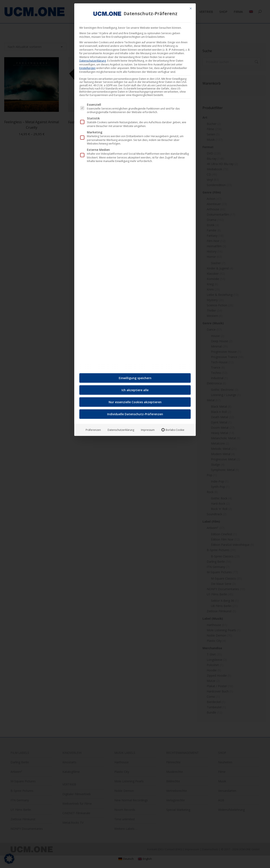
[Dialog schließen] (191, 7)
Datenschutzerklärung (93, 59)
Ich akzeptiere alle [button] (135, 388)
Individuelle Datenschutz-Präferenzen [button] (135, 412)
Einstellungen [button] (87, 66)
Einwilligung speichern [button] (135, 376)
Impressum (148, 428)
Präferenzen (93, 428)
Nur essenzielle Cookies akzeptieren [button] (135, 400)
